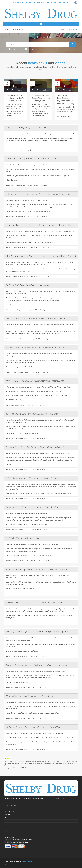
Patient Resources (10, 812)
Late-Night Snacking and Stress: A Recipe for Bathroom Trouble (15, 98)
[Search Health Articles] (38, 44)
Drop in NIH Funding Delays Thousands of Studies (28, 128)
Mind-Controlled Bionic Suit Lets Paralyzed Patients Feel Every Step (37, 665)
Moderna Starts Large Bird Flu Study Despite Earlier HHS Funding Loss (38, 447)
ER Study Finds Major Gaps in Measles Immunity (28, 285)
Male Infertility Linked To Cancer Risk (23, 538)
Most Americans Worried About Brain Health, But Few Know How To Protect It (41, 256)
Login (72, 3)
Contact (7, 815)
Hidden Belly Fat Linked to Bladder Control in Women (31, 696)
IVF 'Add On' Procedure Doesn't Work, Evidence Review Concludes (36, 318)
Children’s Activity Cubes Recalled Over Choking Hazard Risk (33, 727)
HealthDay (18, 768)
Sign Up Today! (64, 3)
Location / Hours (52, 3)
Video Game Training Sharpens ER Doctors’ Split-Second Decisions (36, 569)
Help (23, 3)
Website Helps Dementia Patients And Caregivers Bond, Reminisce (36, 347)
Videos (29, 49)
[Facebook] (5, 865)
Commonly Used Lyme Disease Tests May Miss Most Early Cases (41, 98)
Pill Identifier (31, 3)
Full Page (45, 150)
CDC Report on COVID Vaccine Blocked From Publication (32, 414)
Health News (15, 49)
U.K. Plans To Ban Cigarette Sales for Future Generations (32, 159)
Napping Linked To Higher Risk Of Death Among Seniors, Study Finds (37, 632)
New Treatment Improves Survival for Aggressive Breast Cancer (35, 381)
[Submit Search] (73, 44)
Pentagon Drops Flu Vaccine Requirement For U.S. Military (33, 507)
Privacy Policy (9, 824)
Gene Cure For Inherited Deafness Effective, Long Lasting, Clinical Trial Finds (40, 225)
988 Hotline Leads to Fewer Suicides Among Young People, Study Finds (38, 194)
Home (62, 30)
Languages (16, 3)
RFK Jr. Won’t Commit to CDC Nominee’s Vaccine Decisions (33, 478)
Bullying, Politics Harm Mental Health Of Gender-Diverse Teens (35, 603)
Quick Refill (41, 3)
